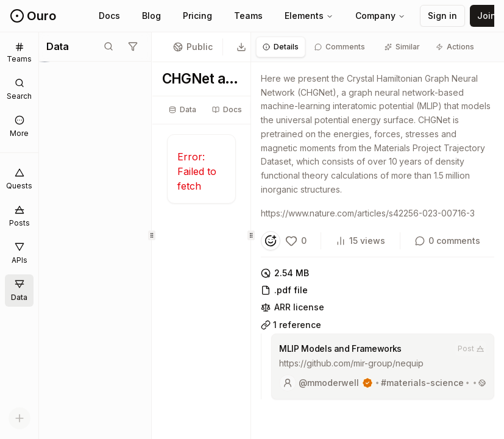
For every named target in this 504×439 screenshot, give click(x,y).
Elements (309, 16)
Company (380, 16)
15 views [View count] (360, 241)
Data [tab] (183, 109)
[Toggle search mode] (108, 46)
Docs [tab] (227, 109)
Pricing (197, 16)
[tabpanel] (378, 240)
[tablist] (228, 110)
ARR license (293, 307)
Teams (248, 16)
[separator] (152, 236)
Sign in (442, 16)
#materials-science (422, 383)
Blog (151, 16)
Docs (109, 16)
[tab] (281, 47)
